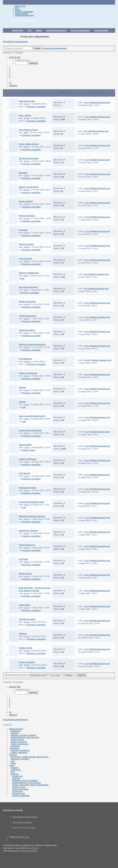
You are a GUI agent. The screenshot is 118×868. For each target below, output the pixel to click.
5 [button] (10, 77)
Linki (22, 278)
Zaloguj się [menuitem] (17, 19)
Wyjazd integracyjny (27, 545)
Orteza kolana (24, 605)
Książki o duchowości (19, 744)
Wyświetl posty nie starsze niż (27, 675)
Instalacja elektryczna (27, 459)
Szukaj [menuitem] (16, 10)
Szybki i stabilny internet (29, 144)
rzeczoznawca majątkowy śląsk (31, 502)
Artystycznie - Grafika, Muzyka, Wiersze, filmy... (30, 757)
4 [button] (10, 75)
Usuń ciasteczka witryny (22, 822)
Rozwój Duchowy (16, 729)
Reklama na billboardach (29, 273)
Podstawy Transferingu (20, 750)
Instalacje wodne (25, 648)
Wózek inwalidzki (26, 201)
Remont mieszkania (27, 662)
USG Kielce (23, 559)
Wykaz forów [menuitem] (19, 6)
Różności (13, 755)
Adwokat (22, 387)
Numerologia (17, 791)
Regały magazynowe (27, 302)
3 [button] (10, 72)
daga (26, 133)
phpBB (25, 845)
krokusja (27, 362)
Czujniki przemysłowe (27, 316)
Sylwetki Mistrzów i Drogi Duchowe (25, 737)
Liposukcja (23, 230)
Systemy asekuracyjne (28, 373)
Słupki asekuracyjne (27, 101)
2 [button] (10, 69)
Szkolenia (23, 634)
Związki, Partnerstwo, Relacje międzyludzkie (30, 785)
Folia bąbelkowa (25, 359)
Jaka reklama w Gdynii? (28, 130)
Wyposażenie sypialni (27, 488)
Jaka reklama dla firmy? (28, 287)
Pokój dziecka (24, 473)
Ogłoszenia (15, 746)
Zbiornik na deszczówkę (28, 158)
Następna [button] (13, 86)
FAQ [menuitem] (15, 8)
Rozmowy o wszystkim (36, 107)
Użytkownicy (16, 770)
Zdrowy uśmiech (25, 574)
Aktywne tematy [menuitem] (20, 14)
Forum (12, 765)
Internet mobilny (25, 445)
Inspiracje (15, 733)
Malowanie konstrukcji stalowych (32, 516)
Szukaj (37, 48)
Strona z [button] (15, 57)
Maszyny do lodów (26, 244)
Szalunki (22, 402)
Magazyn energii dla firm (29, 187)
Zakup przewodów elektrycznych (32, 416)
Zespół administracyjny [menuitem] (23, 15)
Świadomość (16, 731)
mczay (27, 104)
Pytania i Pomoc (29, 450)
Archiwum (15, 774)
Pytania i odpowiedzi (19, 753)
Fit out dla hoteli (25, 259)
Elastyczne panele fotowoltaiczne (32, 344)
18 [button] (10, 83)
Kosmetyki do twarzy (27, 619)
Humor (13, 763)
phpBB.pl (34, 851)
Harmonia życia (19, 793)
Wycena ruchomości (27, 216)
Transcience (14, 748)
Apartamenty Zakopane (28, 531)
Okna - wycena (25, 115)
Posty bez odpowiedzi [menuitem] (23, 12)
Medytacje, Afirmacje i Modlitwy (23, 735)
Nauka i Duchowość (19, 742)
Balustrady (23, 173)
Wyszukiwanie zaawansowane (15, 42)
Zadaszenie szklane (27, 330)
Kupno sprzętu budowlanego (30, 430)
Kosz (13, 772)
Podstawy (15, 768)
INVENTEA (34, 848)
